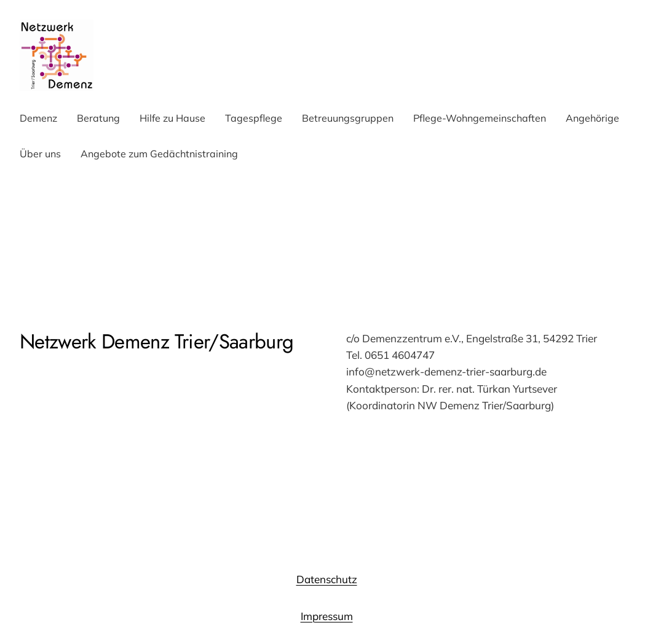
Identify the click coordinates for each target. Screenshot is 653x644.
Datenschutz (327, 579)
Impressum (327, 616)
